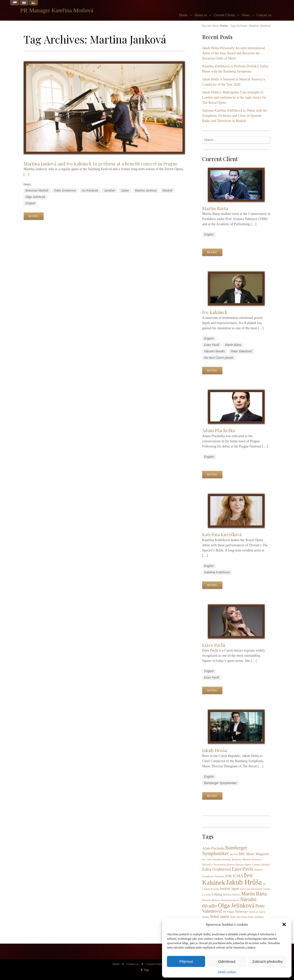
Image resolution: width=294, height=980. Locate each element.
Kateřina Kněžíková (222, 534)
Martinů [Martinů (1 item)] (206, 900)
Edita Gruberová (65, 191)
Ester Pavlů (212, 345)
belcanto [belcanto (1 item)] (217, 859)
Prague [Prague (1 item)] (231, 912)
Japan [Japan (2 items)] (235, 889)
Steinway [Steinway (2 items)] (241, 912)
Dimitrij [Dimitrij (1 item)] (265, 865)
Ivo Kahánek (90, 191)
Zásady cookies (227, 972)
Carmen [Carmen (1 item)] (256, 865)
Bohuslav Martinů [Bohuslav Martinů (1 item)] (241, 859)
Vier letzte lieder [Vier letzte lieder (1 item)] (245, 917)
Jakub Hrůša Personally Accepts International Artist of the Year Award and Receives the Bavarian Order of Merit (234, 53)
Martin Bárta (215, 208)
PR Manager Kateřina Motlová (57, 10)
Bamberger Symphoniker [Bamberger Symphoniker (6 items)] (225, 851)
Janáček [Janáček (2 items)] (225, 889)
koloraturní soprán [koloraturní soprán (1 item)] (261, 889)
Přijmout (186, 961)
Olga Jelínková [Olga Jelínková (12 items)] (236, 905)
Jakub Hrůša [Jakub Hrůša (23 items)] (244, 882)
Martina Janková (146, 191)
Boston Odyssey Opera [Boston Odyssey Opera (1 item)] (239, 865)
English (30, 203)
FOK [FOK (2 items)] (229, 876)
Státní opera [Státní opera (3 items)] (219, 916)
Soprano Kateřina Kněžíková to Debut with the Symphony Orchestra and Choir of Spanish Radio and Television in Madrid (235, 116)
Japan (125, 191)
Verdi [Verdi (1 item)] (232, 917)
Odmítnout (227, 961)
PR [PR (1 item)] (224, 912)
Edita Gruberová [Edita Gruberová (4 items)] (217, 869)
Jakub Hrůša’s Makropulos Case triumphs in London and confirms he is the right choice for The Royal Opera (234, 97)
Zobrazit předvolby (268, 961)
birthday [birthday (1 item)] (227, 859)
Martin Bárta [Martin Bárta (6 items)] (254, 894)
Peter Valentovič (241, 351)
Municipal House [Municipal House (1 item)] (230, 900)
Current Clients (224, 15)
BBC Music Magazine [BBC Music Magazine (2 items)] (254, 854)
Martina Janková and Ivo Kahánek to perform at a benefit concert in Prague (101, 164)
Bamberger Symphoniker (220, 783)
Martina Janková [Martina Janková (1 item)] (232, 895)
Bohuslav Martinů (37, 191)
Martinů (167, 191)
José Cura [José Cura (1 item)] (245, 889)
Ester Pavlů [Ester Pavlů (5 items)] (242, 869)
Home (183, 15)
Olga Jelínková (35, 197)
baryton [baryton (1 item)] (234, 854)
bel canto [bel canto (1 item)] (207, 859)
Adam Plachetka (219, 430)
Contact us (264, 15)
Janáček (109, 191)
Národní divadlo (214, 351)
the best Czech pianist (219, 358)
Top (146, 970)
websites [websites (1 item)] (259, 917)
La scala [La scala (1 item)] (206, 895)
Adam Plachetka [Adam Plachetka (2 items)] (213, 848)
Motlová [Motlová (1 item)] (216, 900)
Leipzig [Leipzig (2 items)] (217, 894)
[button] (284, 924)
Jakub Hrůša (214, 750)
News (246, 15)
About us (201, 15)
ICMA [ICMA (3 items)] (238, 876)
